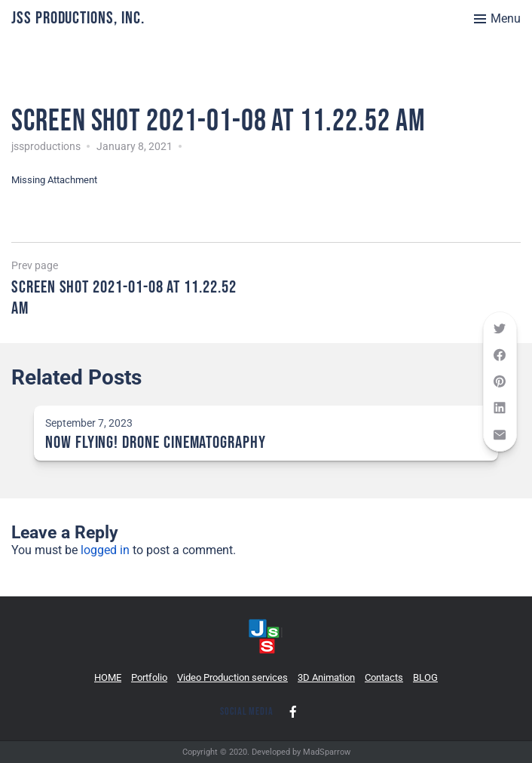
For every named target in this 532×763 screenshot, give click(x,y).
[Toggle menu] (497, 19)
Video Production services (232, 677)
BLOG (425, 677)
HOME (108, 677)
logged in (105, 550)
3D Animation (326, 677)
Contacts (384, 677)
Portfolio (149, 677)
